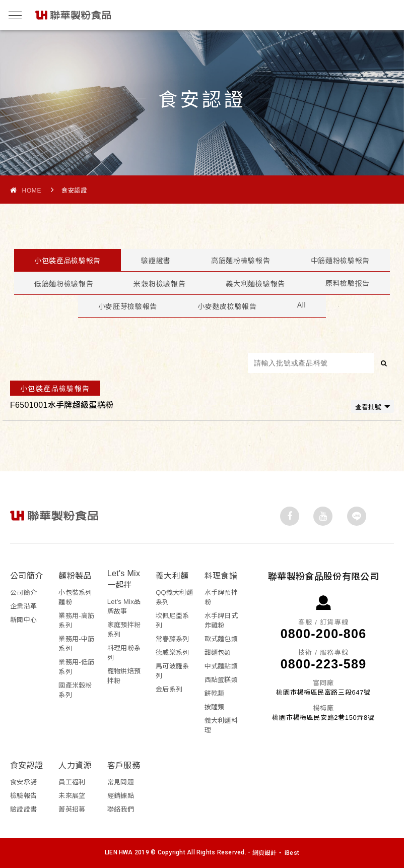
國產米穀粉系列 (75, 690)
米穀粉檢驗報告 (159, 284)
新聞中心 (23, 620)
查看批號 (373, 406)
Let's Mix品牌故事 (124, 606)
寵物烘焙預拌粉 (124, 676)
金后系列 (169, 689)
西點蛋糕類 (221, 680)
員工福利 (72, 782)
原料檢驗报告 (348, 283)
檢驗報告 (23, 796)
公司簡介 (23, 593)
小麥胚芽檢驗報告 (128, 306)
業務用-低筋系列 (76, 667)
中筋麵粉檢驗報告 (341, 261)
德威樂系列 (172, 653)
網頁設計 (265, 853)
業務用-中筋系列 (76, 644)
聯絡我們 (121, 809)
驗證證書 (156, 261)
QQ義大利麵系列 (174, 597)
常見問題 (121, 782)
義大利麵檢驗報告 (255, 284)
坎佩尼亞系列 (172, 621)
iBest (292, 853)
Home (26, 190)
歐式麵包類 (221, 639)
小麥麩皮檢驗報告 (227, 306)
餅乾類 (215, 693)
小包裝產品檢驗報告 (68, 261)
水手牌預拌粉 (221, 597)
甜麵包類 (218, 653)
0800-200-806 (324, 634)
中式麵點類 (221, 666)
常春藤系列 (172, 639)
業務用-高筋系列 (76, 621)
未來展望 (72, 796)
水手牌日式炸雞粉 (221, 621)
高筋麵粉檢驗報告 (241, 261)
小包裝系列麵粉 (75, 597)
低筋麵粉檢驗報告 (64, 284)
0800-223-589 (324, 664)
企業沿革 (23, 606)
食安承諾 (23, 782)
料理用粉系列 (124, 653)
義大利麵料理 (221, 725)
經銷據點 (121, 796)
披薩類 (215, 707)
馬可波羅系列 (172, 671)
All (302, 305)
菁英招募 (72, 809)
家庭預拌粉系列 (124, 630)
